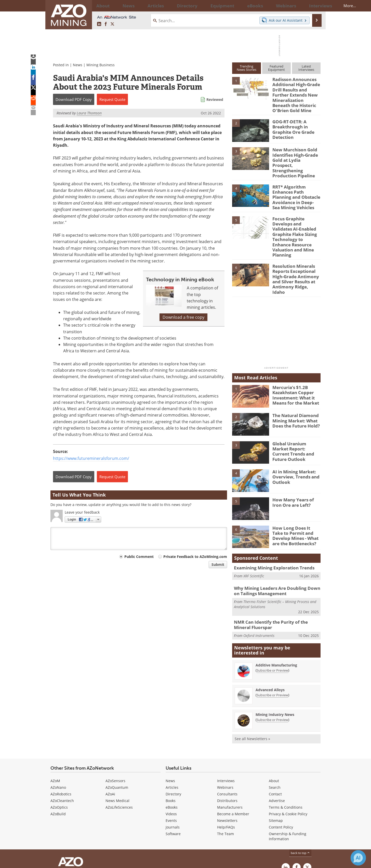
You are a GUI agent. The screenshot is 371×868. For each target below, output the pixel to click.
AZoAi (110, 754)
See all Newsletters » (252, 698)
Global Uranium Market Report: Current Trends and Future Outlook (295, 410)
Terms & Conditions (286, 767)
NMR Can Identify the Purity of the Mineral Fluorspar (276, 585)
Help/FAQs (226, 787)
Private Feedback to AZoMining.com (195, 557)
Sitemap (276, 780)
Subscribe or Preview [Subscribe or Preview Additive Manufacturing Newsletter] (272, 630)
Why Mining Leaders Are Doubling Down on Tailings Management (275, 553)
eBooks (172, 767)
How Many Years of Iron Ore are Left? (295, 464)
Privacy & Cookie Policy (288, 774)
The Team (226, 793)
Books (171, 760)
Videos (171, 774)
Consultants (227, 754)
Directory (171, 6)
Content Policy (281, 787)
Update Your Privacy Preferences (89, 862)
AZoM (55, 740)
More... (314, 6)
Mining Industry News (275, 674)
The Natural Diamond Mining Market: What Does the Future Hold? (294, 382)
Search (275, 747)
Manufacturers (230, 767)
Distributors (227, 760)
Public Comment (139, 557)
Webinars (225, 747)
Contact (275, 754)
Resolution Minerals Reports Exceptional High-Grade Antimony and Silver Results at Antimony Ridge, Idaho (294, 246)
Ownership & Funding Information (288, 796)
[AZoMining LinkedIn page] (99, 24)
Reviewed (215, 99)
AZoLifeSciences (119, 767)
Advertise (277, 760)
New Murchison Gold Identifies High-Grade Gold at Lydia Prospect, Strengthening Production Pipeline (295, 154)
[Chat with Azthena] (358, 858)
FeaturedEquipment (276, 68)
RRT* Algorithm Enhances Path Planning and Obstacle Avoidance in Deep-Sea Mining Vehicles (296, 183)
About (274, 740)
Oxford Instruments (259, 595)
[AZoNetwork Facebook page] (106, 24)
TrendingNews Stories (247, 68)
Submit (218, 564)
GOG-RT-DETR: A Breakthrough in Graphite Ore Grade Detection (291, 124)
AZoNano (58, 747)
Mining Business (101, 65)
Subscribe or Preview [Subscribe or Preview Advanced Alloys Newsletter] (272, 655)
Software (173, 793)
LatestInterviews (306, 68)
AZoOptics (59, 767)
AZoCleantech (62, 760)
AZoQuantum (117, 747)
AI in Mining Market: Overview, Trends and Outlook (294, 438)
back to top (300, 813)
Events (171, 780)
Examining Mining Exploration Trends (270, 530)
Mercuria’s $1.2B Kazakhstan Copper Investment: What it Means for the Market (293, 356)
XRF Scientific (254, 537)
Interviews (226, 740)
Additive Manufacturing (276, 625)
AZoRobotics (61, 754)
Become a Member (233, 774)
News (78, 65)
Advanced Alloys (270, 650)
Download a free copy (183, 317)
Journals (173, 787)
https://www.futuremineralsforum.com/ (91, 458)
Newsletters (227, 780)
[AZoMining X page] (112, 24)
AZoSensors (115, 740)
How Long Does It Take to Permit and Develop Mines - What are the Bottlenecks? (296, 497)
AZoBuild (58, 774)
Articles (172, 747)
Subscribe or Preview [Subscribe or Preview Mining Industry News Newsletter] (272, 679)
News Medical (117, 760)
